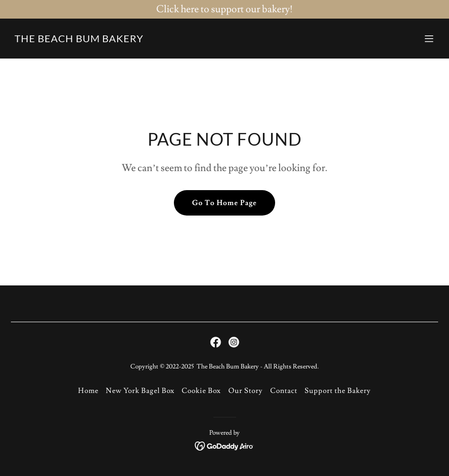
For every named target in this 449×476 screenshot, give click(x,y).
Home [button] (88, 391)
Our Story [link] (246, 391)
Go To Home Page (224, 203)
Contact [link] (284, 391)
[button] (429, 39)
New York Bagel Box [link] (140, 391)
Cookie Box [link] (201, 391)
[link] (79, 40)
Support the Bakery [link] (338, 391)
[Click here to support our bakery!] (224, 9)
